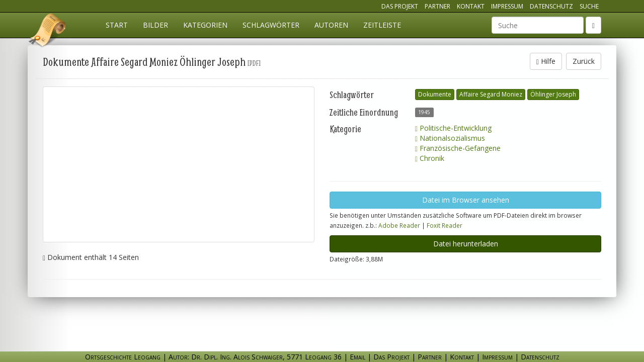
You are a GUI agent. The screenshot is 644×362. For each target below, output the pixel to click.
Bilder (155, 25)
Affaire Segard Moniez (491, 94)
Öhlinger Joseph (553, 94)
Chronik (430, 158)
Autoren (331, 25)
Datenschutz (551, 6)
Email (357, 357)
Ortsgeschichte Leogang (48, 32)
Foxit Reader (445, 225)
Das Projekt (400, 6)
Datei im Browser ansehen (466, 200)
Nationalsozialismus (450, 138)
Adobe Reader (399, 225)
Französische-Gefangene (458, 148)
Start (117, 25)
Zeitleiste (382, 25)
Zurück (584, 61)
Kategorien (205, 25)
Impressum (507, 6)
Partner (437, 6)
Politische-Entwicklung (453, 128)
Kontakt (471, 6)
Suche (589, 6)
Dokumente (435, 94)
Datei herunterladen (466, 244)
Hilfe (546, 61)
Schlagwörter (271, 25)
